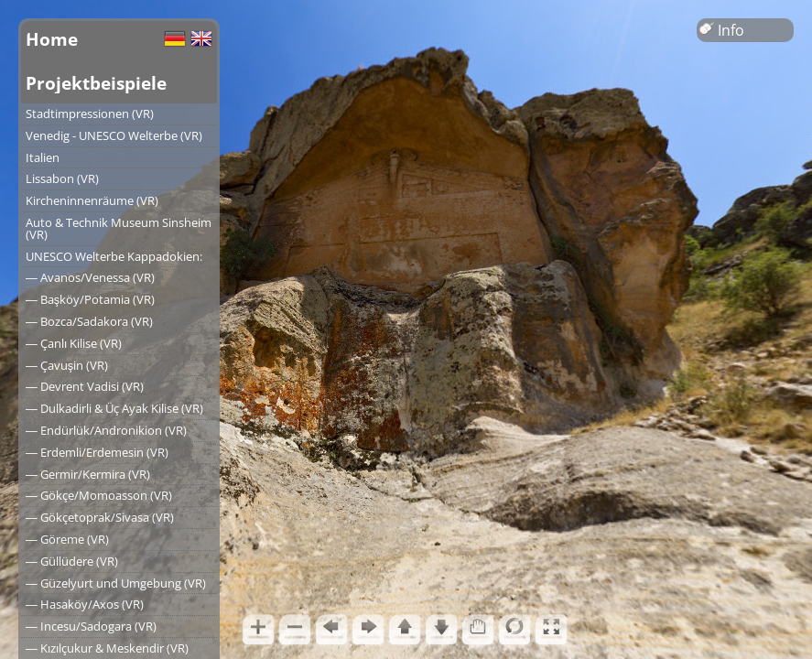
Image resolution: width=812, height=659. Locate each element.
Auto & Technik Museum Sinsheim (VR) (119, 228)
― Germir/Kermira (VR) (88, 474)
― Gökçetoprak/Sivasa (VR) (100, 517)
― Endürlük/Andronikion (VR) (106, 430)
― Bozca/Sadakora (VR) (89, 321)
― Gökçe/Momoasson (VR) (99, 495)
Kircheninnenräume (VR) (92, 200)
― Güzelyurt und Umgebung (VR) (116, 583)
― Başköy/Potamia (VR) (90, 299)
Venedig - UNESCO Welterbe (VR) (114, 135)
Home (52, 39)
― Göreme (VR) (67, 539)
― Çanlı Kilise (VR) (74, 343)
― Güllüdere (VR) (72, 561)
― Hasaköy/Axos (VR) (85, 604)
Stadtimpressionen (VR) (90, 113)
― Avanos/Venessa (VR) (90, 277)
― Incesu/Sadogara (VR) (91, 626)
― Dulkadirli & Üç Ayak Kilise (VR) (114, 408)
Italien (43, 157)
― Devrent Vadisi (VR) (85, 386)
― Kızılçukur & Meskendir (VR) (107, 648)
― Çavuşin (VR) (67, 365)
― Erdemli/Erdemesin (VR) (97, 452)
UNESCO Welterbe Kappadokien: (114, 256)
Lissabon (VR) (62, 178)
